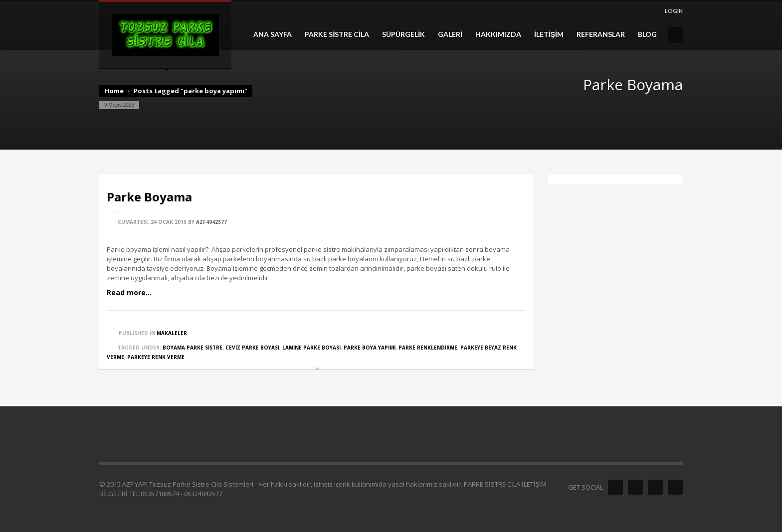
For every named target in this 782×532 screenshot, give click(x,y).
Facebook (615, 487)
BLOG (647, 34)
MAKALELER (172, 333)
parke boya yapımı (370, 348)
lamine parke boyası (311, 348)
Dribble (655, 487)
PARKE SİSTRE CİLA (337, 34)
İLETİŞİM (549, 34)
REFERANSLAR (601, 34)
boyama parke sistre (193, 348)
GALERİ (450, 34)
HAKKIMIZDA (498, 34)
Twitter (635, 487)
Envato (675, 487)
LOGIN (674, 11)
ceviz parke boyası (252, 348)
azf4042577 (211, 222)
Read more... (129, 292)
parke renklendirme (428, 348)
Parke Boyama (149, 197)
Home (114, 91)
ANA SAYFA (273, 34)
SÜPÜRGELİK (403, 34)
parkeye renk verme (156, 357)
